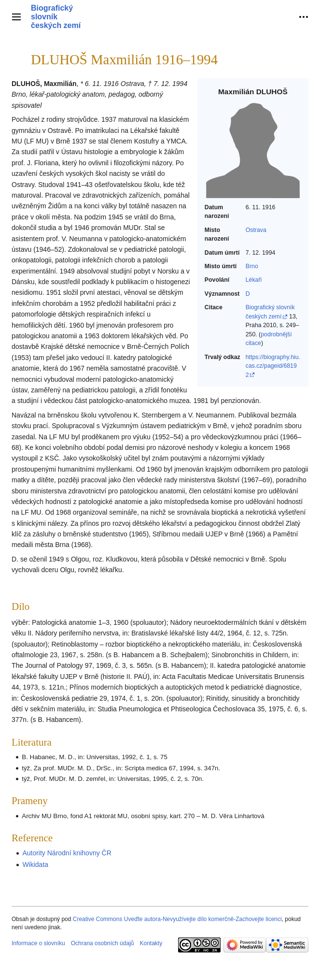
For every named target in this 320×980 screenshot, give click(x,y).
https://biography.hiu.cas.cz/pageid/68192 (273, 366)
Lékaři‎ (254, 280)
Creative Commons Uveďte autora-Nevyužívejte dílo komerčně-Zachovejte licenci (177, 919)
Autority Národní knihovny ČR (67, 853)
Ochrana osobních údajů (103, 943)
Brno (252, 266)
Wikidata (35, 865)
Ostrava (256, 230)
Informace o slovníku (38, 943)
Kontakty (151, 943)
